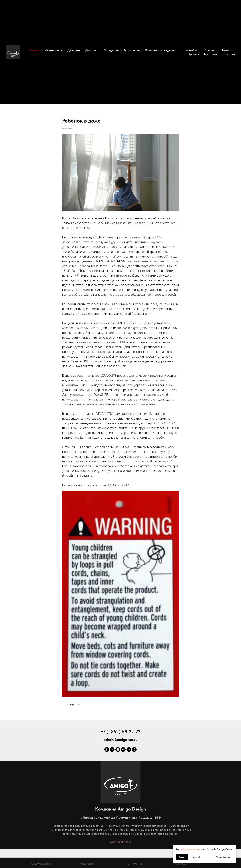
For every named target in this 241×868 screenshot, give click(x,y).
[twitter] (112, 752)
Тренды (194, 54)
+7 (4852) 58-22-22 (120, 734)
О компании (54, 50)
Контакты (211, 54)
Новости (227, 50)
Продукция (111, 50)
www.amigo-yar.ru (120, 845)
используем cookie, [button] (192, 849)
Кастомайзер (190, 50)
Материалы (132, 50)
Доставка (92, 50)
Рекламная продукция (160, 50)
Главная (35, 50)
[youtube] (123, 752)
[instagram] (118, 752)
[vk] (129, 752)
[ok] (134, 752)
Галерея (210, 50)
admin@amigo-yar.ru (120, 742)
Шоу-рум (229, 54)
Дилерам (74, 50)
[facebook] (107, 752)
